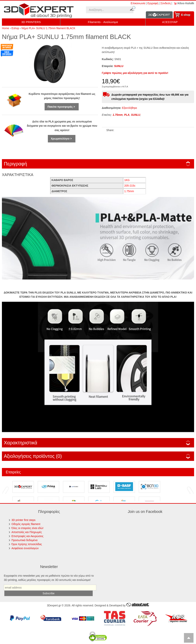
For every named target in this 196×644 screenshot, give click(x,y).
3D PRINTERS (31, 22)
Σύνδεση (166, 3)
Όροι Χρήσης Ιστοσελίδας (27, 544)
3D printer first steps (23, 520)
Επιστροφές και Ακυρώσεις (27, 536)
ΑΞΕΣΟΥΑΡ (170, 22)
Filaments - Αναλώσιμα (103, 22)
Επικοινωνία (138, 3)
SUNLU (119, 66)
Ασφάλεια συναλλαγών (25, 548)
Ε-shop (186, 15)
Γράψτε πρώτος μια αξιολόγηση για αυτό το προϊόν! (135, 73)
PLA (127, 115)
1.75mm (118, 115)
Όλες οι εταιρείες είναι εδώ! (27, 528)
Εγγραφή (153, 3)
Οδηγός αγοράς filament (26, 524)
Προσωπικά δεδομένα (24, 540)
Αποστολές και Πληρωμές (27, 532)
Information (159, 15)
